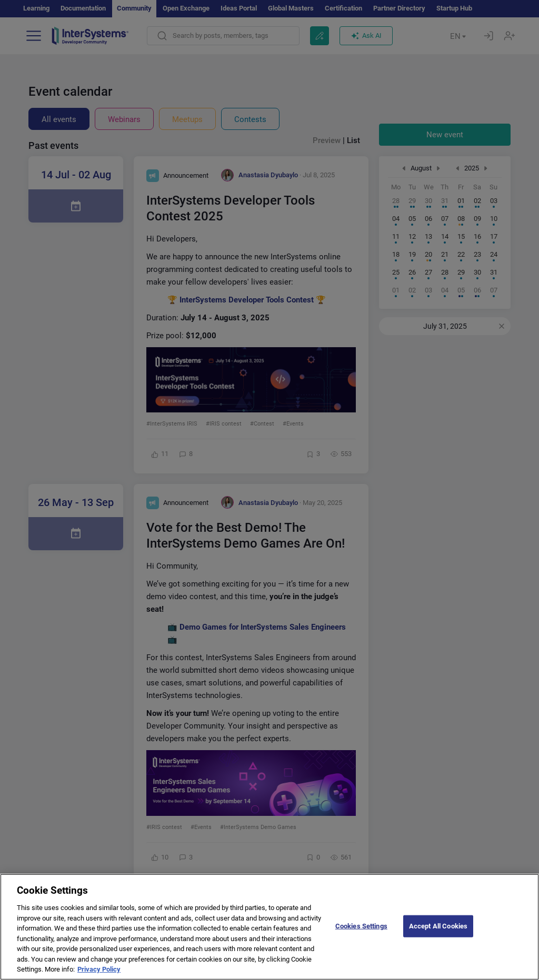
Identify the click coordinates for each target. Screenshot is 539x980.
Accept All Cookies (438, 934)
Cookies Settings (361, 934)
